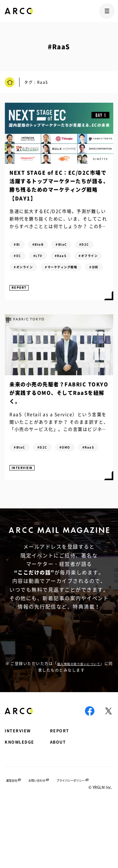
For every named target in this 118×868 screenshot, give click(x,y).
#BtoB (44, 246)
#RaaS (22, 273)
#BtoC (73, 246)
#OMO (77, 484)
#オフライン (56, 273)
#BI (19, 246)
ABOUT (69, 799)
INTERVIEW (25, 520)
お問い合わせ (45, 831)
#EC (46, 259)
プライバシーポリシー (90, 831)
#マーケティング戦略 (74, 286)
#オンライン (27, 286)
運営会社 (12, 831)
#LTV (70, 259)
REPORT (21, 322)
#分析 (21, 300)
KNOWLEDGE (23, 799)
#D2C (21, 259)
